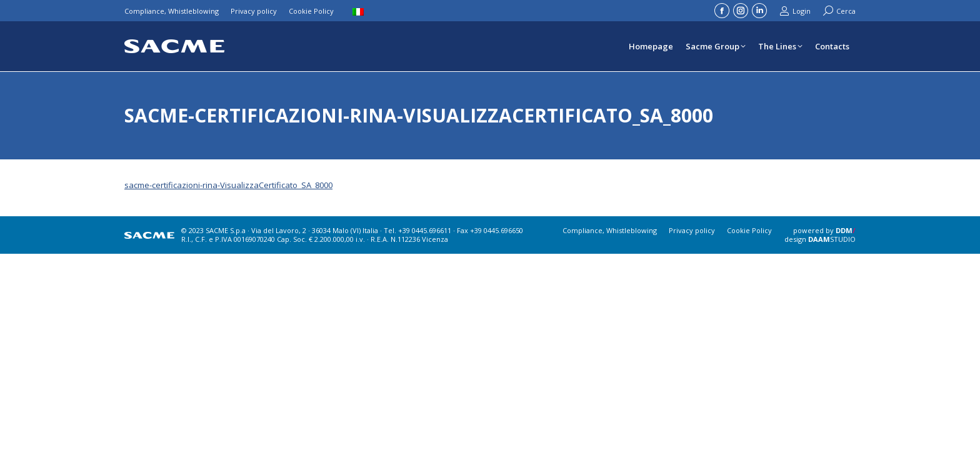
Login (795, 11)
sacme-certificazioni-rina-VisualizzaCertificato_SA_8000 (228, 185)
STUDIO (832, 239)
